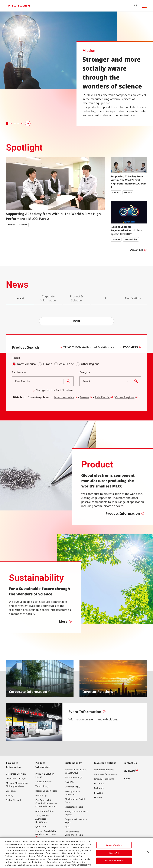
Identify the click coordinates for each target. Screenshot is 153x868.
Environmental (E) (74, 777)
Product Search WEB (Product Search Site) (46, 834)
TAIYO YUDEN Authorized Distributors (42, 819)
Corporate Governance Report (76, 821)
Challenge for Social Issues (75, 801)
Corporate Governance (105, 774)
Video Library (42, 786)
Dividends (99, 788)
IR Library (99, 783)
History (9, 795)
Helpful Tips (41, 795)
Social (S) (69, 782)
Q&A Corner (41, 827)
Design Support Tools (46, 791)
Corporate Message (16, 778)
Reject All (114, 853)
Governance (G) (72, 787)
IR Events (99, 793)
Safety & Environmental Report (77, 813)
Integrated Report (74, 807)
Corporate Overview (16, 774)
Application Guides (45, 811)
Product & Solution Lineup (45, 775)
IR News (98, 797)
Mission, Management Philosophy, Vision (17, 785)
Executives (11, 791)
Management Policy (104, 770)
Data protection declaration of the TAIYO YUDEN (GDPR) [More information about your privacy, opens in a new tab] (63, 865)
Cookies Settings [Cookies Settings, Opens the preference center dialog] (114, 845)
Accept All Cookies (114, 861)
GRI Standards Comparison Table (74, 833)
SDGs (67, 827)
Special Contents (44, 782)
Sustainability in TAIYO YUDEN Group (76, 771)
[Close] (148, 852)
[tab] (7, 123)
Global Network (14, 800)
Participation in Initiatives (72, 793)
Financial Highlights (104, 779)
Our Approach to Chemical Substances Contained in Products (47, 803)
